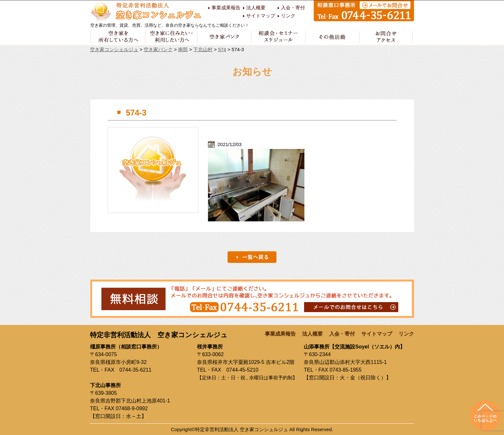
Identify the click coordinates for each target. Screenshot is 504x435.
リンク (288, 16)
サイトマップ (261, 16)
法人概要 (256, 8)
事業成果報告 (226, 8)
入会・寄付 (293, 8)
